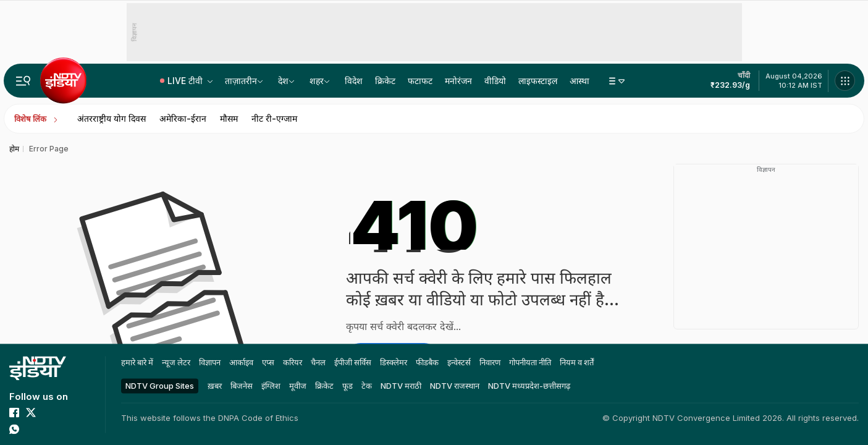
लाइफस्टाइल (538, 81)
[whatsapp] (14, 429)
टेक (367, 386)
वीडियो (495, 81)
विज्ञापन (210, 362)
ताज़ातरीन (241, 81)
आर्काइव (241, 362)
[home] (38, 368)
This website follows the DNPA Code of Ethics (210, 418)
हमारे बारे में (137, 362)
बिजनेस (242, 386)
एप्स (268, 362)
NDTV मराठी (401, 386)
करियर (293, 362)
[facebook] (14, 412)
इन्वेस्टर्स (459, 362)
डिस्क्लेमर (394, 362)
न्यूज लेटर (176, 362)
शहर (317, 81)
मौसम (229, 118)
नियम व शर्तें (577, 362)
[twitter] (31, 412)
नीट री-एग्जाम (274, 118)
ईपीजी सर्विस (353, 362)
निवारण (490, 362)
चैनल (318, 362)
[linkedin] (31, 429)
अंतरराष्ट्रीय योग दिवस (112, 118)
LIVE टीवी (186, 81)
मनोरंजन (458, 81)
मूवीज (298, 386)
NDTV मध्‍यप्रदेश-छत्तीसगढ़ (529, 386)
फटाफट (420, 81)
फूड (348, 386)
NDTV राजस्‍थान (455, 386)
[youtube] (48, 412)
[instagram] (64, 412)
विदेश (354, 81)
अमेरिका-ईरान (183, 118)
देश (283, 81)
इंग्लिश (271, 386)
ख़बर (215, 386)
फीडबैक (427, 362)
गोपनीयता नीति (530, 362)
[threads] (48, 429)
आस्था (579, 81)
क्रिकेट (385, 81)
